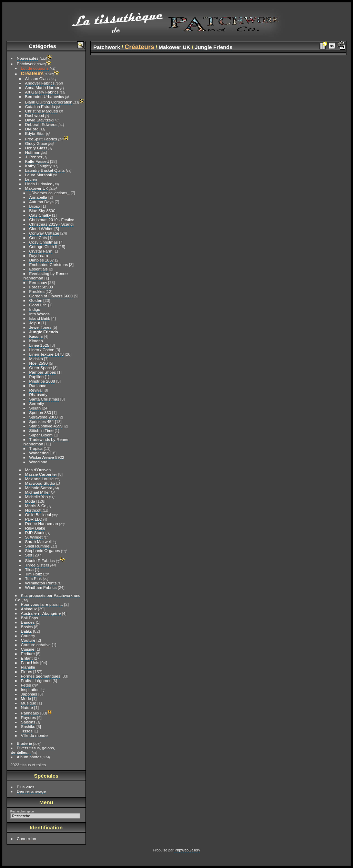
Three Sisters (37, 565)
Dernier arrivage (31, 791)
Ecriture (28, 654)
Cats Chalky (40, 215)
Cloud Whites (41, 229)
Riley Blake (35, 528)
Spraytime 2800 (43, 417)
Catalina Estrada (40, 106)
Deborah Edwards (41, 124)
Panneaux (30, 713)
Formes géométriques (41, 676)
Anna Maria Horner (42, 87)
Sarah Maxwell (38, 541)
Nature (27, 707)
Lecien (31, 179)
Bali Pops (30, 618)
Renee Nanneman (42, 524)
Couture (28, 640)
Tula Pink (34, 578)
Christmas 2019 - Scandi (52, 224)
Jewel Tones (41, 327)
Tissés (27, 731)
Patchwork (26, 64)
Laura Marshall (39, 175)
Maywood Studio (40, 483)
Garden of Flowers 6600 (51, 296)
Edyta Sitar (35, 133)
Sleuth (35, 408)
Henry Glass (36, 148)
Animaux (29, 609)
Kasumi (36, 336)
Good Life (38, 305)
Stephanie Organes (43, 550)
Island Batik (40, 318)
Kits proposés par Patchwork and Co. (48, 598)
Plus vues (26, 787)
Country (28, 636)
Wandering (39, 453)
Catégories (42, 46)
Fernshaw (38, 282)
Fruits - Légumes (36, 680)
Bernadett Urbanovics (45, 96)
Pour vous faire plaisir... (42, 604)
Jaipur (35, 323)
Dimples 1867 (42, 260)
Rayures (29, 717)
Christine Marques (42, 111)
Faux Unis (30, 663)
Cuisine (28, 649)
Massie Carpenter (41, 474)
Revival (36, 390)
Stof (29, 555)
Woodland (38, 462)
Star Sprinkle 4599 (46, 426)
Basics (27, 627)
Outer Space (41, 368)
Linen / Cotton (42, 350)
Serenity (37, 403)
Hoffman (33, 152)
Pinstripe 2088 (42, 381)
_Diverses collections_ (49, 193)
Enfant (27, 658)
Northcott (33, 510)
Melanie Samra (39, 488)
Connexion (27, 839)
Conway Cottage (44, 233)
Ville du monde (34, 735)
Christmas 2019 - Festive (52, 220)
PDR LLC (34, 519)
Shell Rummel (38, 546)
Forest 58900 (41, 287)
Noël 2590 (39, 363)
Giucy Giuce (36, 143)
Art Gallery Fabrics (42, 92)
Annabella (38, 197)
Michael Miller (38, 492)
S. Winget (34, 537)
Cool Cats (38, 238)
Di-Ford (32, 129)
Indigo (35, 309)
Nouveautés (28, 58)
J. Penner (34, 157)
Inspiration (30, 689)
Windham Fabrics (41, 587)
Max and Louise (39, 479)
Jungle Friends (44, 332)
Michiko (36, 359)
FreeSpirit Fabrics (41, 139)
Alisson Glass (37, 78)
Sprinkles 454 (42, 421)
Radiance (38, 386)
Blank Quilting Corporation (49, 102)
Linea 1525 (39, 345)
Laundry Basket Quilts (45, 170)
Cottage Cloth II (43, 246)
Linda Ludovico (39, 184)
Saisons (28, 722)
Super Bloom (41, 435)
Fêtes (26, 685)
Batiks (27, 631)
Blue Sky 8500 (42, 211)
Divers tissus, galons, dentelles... (33, 750)
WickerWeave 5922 (47, 457)
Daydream (39, 255)
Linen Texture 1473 (47, 354)
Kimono (36, 341)
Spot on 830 (40, 412)
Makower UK (37, 188)
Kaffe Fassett (37, 161)
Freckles (37, 291)
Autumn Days (42, 202)
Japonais (29, 694)
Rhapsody (38, 394)
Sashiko (28, 726)
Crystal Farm (41, 251)
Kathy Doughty (38, 166)
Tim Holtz (34, 574)
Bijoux (35, 206)
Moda (30, 501)
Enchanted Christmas (49, 264)
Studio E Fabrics (40, 560)
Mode (26, 698)
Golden (36, 300)
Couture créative (36, 645)
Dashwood (35, 115)
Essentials (39, 269)
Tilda (29, 569)
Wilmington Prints (41, 583)
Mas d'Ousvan (38, 470)
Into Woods (39, 314)
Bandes (28, 622)
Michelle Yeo (37, 497)
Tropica (36, 448)
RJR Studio (36, 532)
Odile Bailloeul (38, 515)
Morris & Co (36, 506)
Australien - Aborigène (41, 613)
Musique (29, 703)
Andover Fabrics (40, 83)
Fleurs (27, 672)
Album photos (29, 757)
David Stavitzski (39, 120)
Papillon (37, 377)
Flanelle (28, 667)
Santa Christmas (44, 399)
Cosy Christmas (44, 242)
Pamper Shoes (43, 372)
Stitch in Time (42, 430)
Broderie (24, 743)
